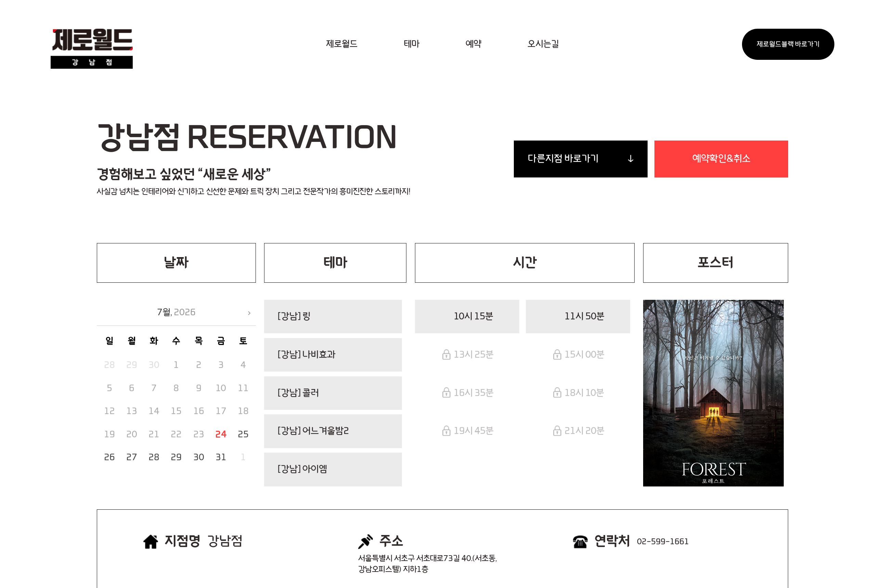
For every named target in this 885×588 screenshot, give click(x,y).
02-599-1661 (663, 542)
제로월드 (342, 44)
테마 (412, 44)
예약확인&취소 (721, 159)
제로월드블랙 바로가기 (788, 44)
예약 (473, 44)
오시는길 (543, 44)
